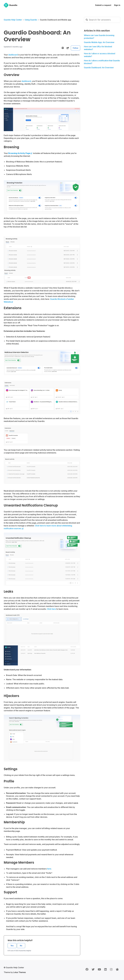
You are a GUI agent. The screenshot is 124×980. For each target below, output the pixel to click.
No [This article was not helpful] (21, 946)
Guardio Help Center (13, 20)
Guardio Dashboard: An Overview (99, 68)
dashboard (26, 81)
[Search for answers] (102, 20)
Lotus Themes (19, 972)
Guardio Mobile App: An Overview (99, 42)
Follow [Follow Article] (76, 48)
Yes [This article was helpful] (12, 946)
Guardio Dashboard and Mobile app (56, 20)
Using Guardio (31, 20)
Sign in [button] (117, 5)
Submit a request (103, 5)
